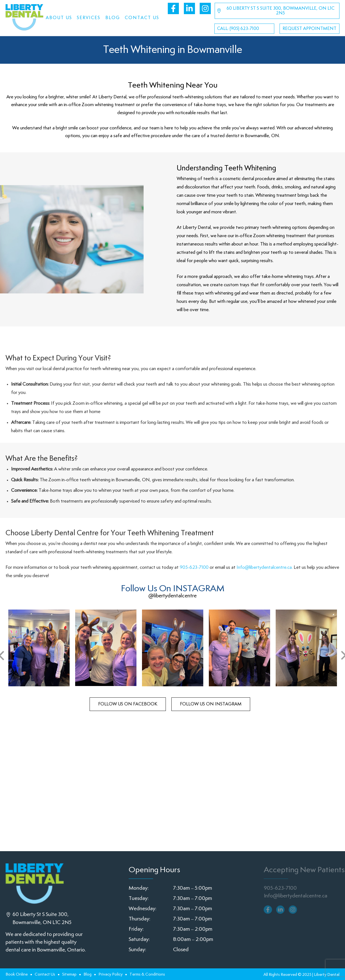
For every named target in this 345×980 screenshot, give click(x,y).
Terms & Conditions (147, 974)
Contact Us (142, 18)
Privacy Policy (111, 974)
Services (89, 18)
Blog (113, 18)
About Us (59, 18)
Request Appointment (310, 29)
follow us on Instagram (211, 704)
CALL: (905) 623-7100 (238, 29)
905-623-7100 (194, 591)
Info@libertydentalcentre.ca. (265, 591)
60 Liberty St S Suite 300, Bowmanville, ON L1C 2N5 (275, 11)
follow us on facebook (128, 704)
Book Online (17, 974)
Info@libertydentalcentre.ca (298, 896)
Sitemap (69, 974)
